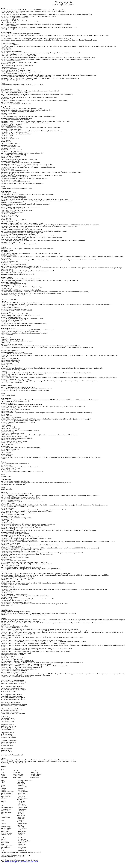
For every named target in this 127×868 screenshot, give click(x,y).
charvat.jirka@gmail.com (31, 862)
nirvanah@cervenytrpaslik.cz (14, 862)
